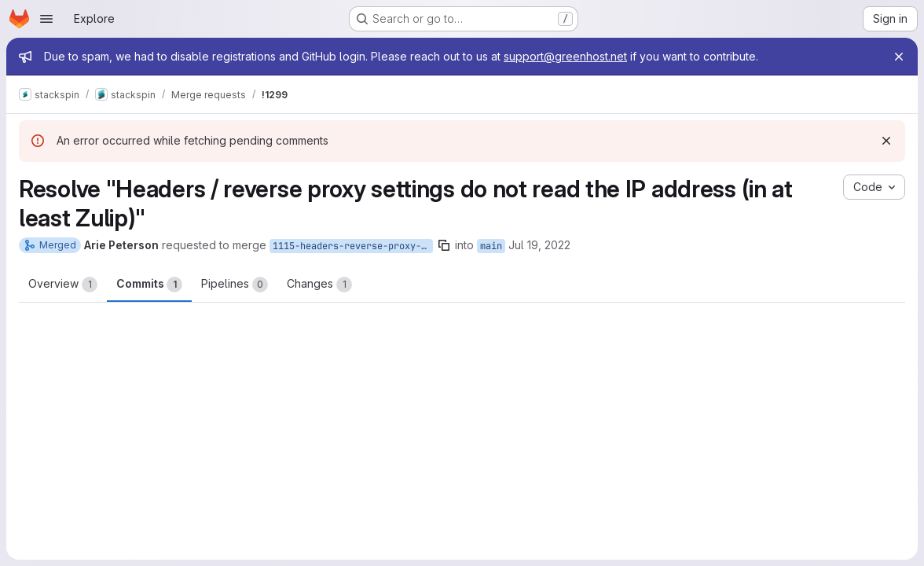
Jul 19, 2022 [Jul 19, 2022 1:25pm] (539, 245)
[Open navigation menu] (46, 19)
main (491, 246)
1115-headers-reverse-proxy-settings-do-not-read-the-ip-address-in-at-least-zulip (353, 246)
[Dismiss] (886, 141)
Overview (63, 285)
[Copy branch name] (444, 245)
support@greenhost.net (565, 56)
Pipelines (235, 285)
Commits (149, 285)
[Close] (899, 57)
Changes (319, 285)
